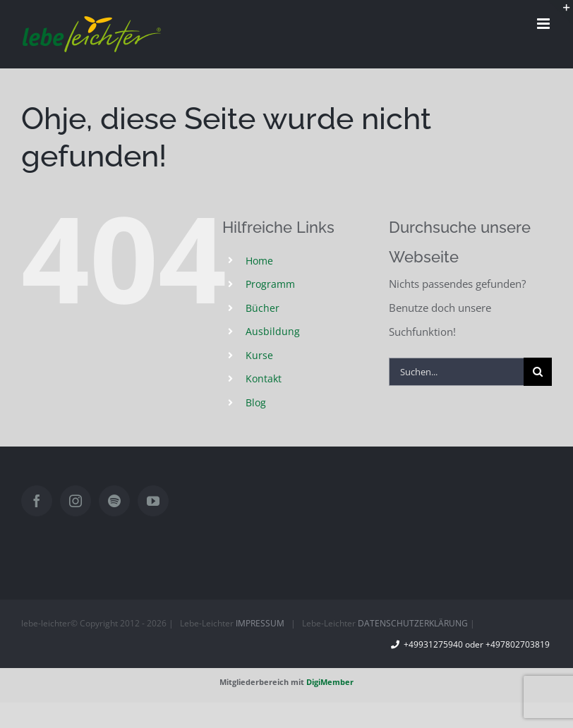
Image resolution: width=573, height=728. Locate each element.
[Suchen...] (456, 372)
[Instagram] (76, 501)
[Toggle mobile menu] (544, 24)
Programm (270, 284)
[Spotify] (114, 501)
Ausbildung (273, 331)
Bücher (263, 308)
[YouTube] (153, 501)
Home (259, 261)
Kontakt (264, 378)
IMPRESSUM (260, 623)
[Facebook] (37, 501)
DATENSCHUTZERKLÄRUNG (413, 623)
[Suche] (538, 372)
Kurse (259, 355)
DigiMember (330, 682)
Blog (256, 402)
